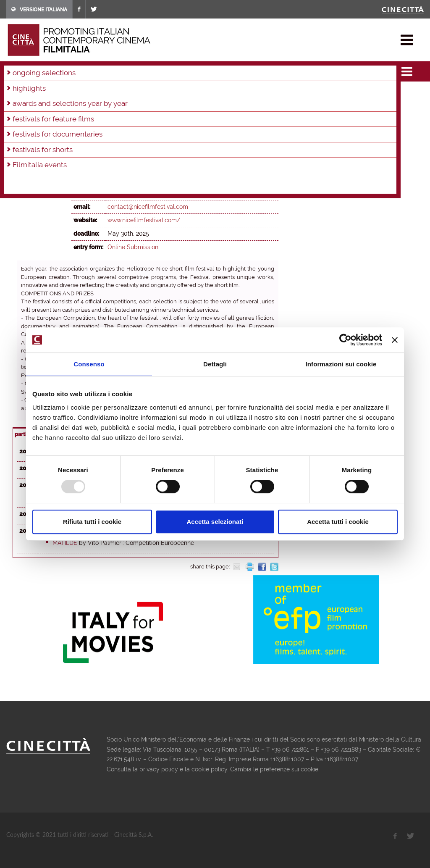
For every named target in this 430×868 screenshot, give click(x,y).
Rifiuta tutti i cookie (92, 522)
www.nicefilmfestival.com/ (144, 220)
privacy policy (159, 769)
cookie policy (209, 769)
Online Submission (133, 247)
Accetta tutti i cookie (338, 522)
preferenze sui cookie (289, 769)
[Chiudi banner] (395, 340)
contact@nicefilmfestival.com (148, 207)
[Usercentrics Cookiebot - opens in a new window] (345, 340)
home (14, 71)
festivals (40, 71)
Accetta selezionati (215, 522)
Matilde (65, 543)
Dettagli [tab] (215, 364)
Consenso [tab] (89, 364)
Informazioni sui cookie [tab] (341, 364)
